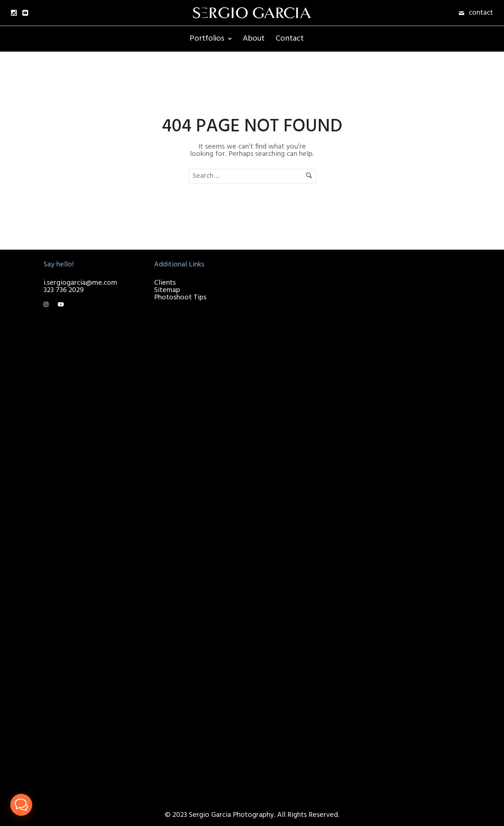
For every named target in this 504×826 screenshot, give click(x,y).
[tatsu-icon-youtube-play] (61, 305)
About (254, 39)
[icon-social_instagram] (14, 13)
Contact (290, 39)
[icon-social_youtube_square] (25, 13)
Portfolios (207, 39)
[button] (21, 805)
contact (481, 13)
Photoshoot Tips (180, 298)
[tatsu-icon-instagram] (48, 305)
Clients (165, 283)
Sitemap (167, 290)
